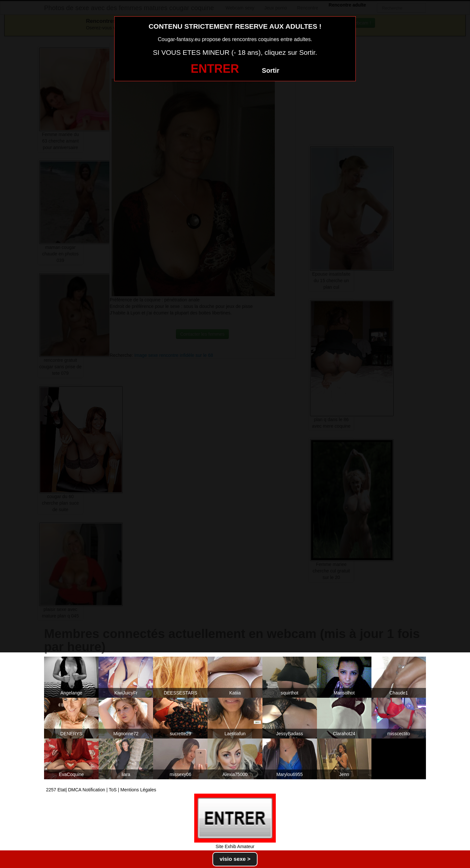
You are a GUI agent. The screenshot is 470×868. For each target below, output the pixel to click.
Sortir (270, 70)
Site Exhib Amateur (235, 846)
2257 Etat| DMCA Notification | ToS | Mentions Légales (101, 790)
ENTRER (215, 69)
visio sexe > (235, 859)
